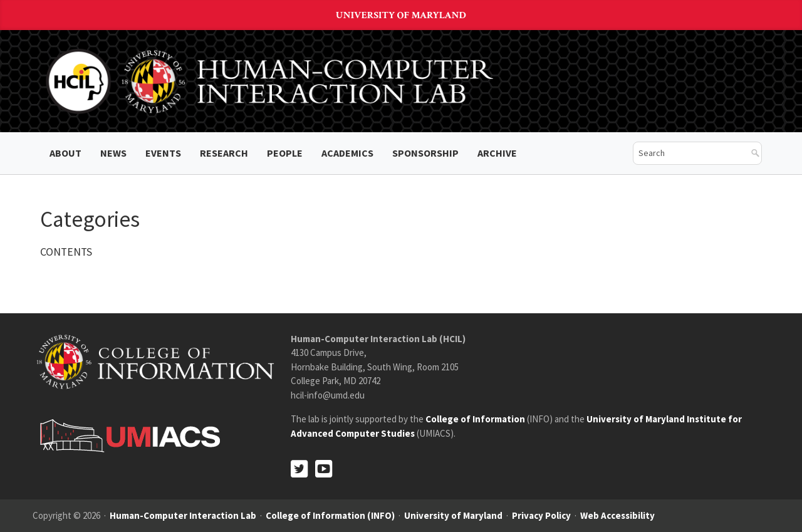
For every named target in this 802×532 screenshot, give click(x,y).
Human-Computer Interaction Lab (183, 515)
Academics (347, 153)
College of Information (475, 419)
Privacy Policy (541, 515)
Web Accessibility (617, 515)
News (113, 153)
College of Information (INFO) (330, 515)
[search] (688, 153)
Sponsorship (425, 153)
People (285, 153)
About (65, 153)
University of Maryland (401, 15)
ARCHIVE (497, 153)
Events (163, 153)
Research (224, 153)
